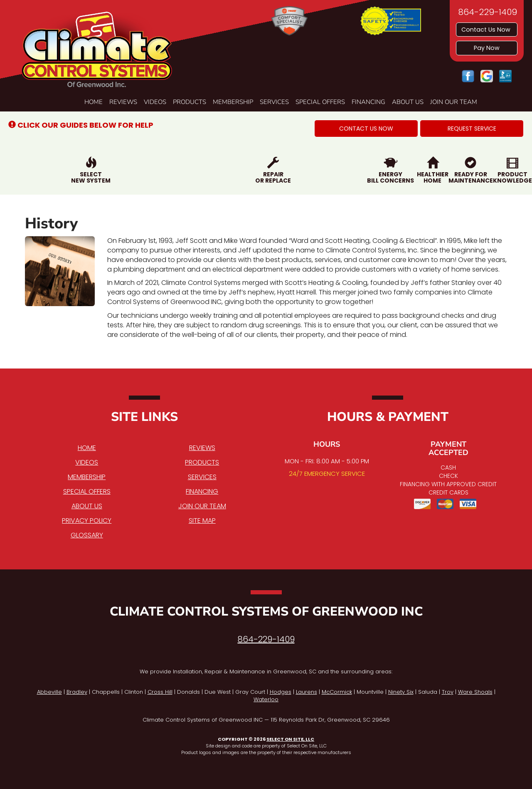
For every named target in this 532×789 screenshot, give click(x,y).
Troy (448, 692)
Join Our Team (454, 102)
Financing (368, 102)
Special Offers (320, 102)
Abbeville (49, 692)
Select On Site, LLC (290, 739)
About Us (408, 102)
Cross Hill (160, 692)
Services (274, 102)
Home (94, 102)
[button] (366, 129)
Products (190, 102)
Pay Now (487, 48)
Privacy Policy (87, 521)
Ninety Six (401, 692)
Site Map (202, 521)
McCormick (337, 692)
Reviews (123, 102)
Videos (155, 102)
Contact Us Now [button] (487, 30)
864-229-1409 (266, 639)
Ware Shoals (475, 692)
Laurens (307, 692)
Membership (233, 102)
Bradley (77, 692)
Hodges (281, 692)
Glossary (87, 535)
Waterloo (266, 699)
